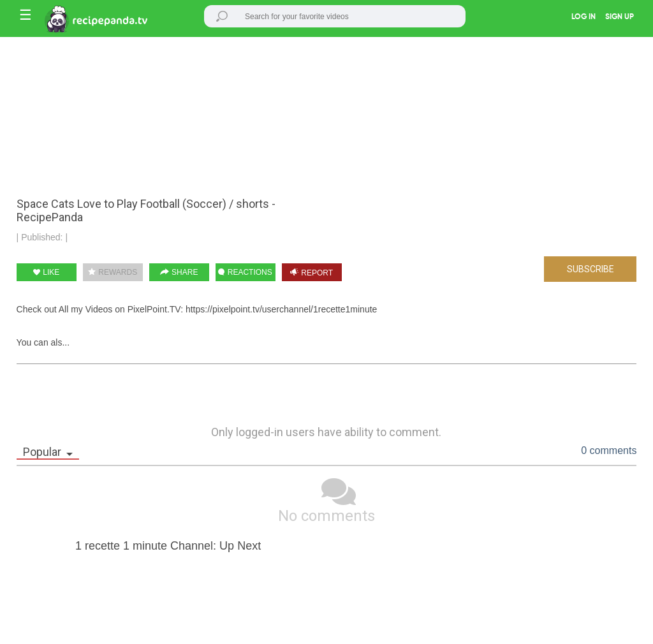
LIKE (46, 272)
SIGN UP (620, 17)
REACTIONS (245, 272)
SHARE (179, 272)
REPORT (312, 273)
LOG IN (583, 17)
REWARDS (113, 272)
